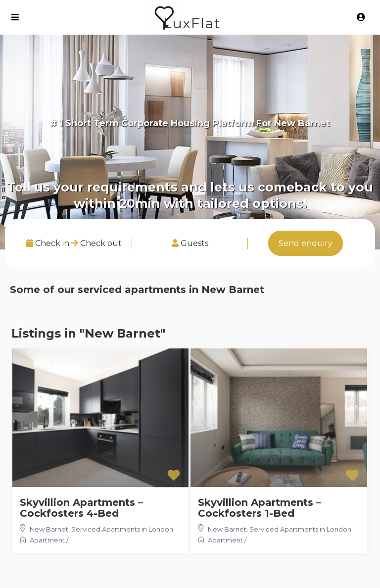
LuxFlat (192, 23)
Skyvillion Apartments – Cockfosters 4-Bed (81, 508)
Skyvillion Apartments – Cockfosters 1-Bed (260, 508)
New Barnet (49, 529)
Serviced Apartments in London (122, 529)
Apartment (47, 540)
